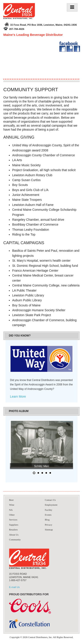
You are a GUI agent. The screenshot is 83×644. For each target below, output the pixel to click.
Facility (49, 510)
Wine (12, 505)
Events (48, 515)
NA (11, 510)
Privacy (49, 525)
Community (15, 540)
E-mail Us (14, 587)
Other (12, 515)
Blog (47, 520)
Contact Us (50, 500)
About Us (14, 535)
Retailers (13, 530)
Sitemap (49, 530)
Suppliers (14, 525)
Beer (11, 500)
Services (13, 520)
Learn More (18, 396)
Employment (51, 505)
